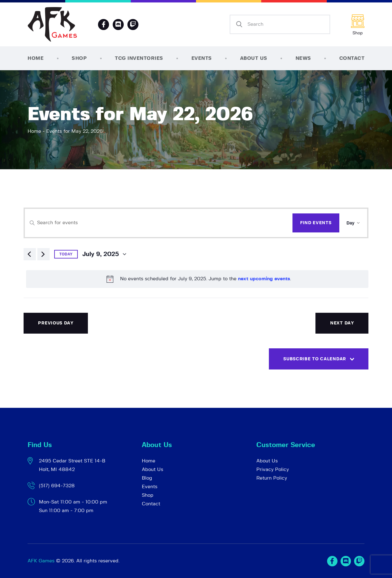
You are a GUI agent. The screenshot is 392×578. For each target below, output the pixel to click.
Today (66, 254)
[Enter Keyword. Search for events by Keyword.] (159, 223)
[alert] (197, 279)
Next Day (342, 323)
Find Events (316, 223)
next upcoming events (264, 279)
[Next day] (43, 254)
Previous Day (56, 323)
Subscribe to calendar (315, 359)
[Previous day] (30, 254)
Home (34, 131)
